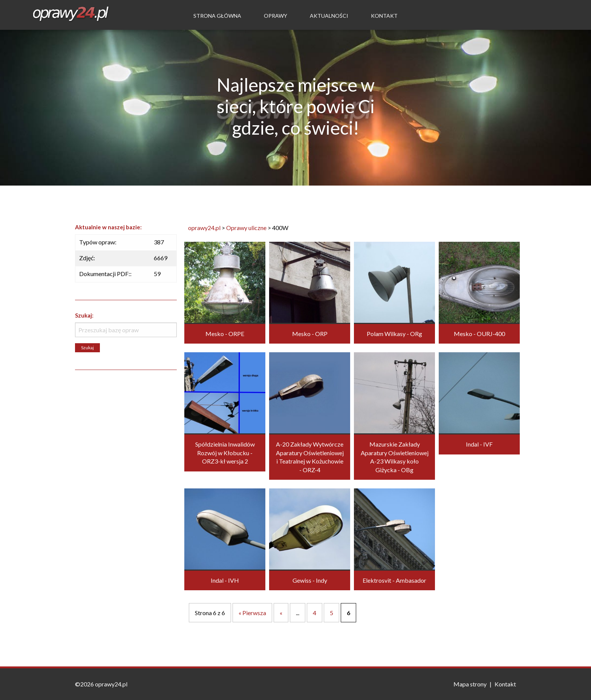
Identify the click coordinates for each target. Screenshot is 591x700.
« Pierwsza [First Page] (252, 613)
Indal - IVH (225, 580)
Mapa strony (470, 684)
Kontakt (384, 16)
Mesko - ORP (310, 334)
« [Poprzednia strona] (281, 613)
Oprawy (276, 16)
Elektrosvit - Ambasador (394, 580)
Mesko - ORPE (225, 334)
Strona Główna (217, 16)
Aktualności (329, 16)
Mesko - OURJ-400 (479, 334)
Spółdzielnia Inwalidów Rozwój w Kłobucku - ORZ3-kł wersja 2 (225, 453)
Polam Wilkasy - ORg (394, 334)
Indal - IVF (479, 444)
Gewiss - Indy (310, 580)
